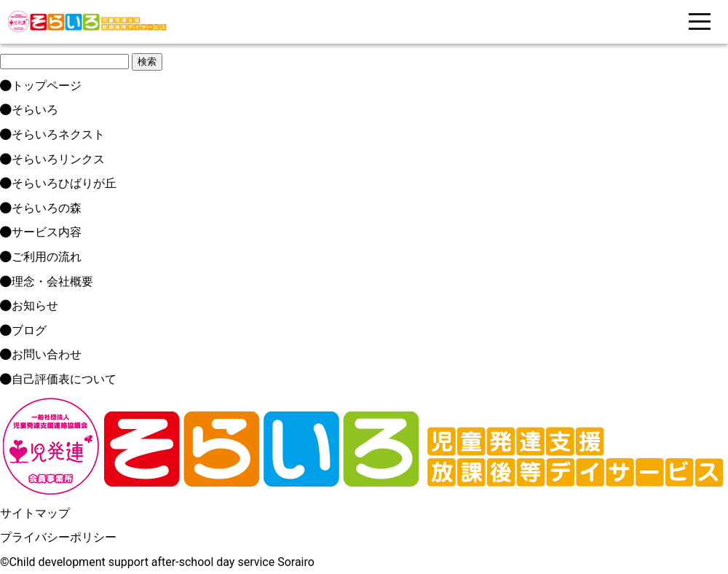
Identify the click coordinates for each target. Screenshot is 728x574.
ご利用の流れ (41, 257)
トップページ (41, 86)
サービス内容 (41, 232)
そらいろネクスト (52, 134)
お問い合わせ (41, 354)
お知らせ (29, 306)
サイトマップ (35, 513)
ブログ (23, 330)
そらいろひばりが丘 (58, 183)
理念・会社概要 (47, 282)
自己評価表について (58, 379)
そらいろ (29, 110)
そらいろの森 (41, 208)
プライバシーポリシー (58, 537)
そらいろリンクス (52, 159)
